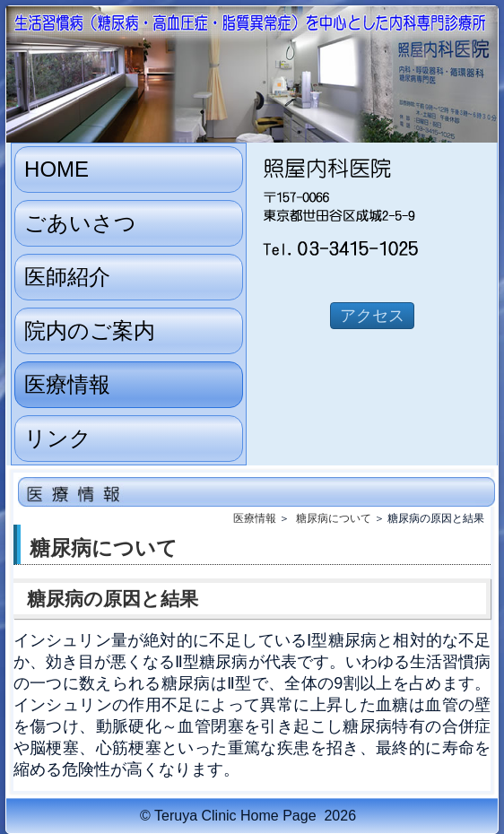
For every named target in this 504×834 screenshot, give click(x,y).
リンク (58, 438)
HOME (56, 169)
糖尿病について (334, 518)
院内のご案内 (90, 330)
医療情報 (67, 384)
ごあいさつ (80, 223)
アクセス (372, 316)
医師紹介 (67, 277)
